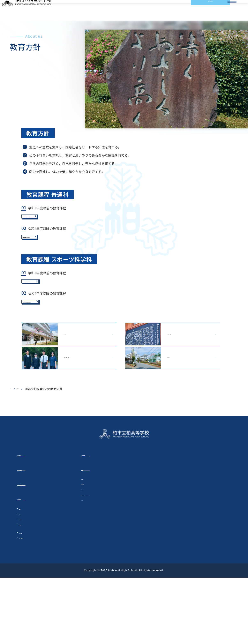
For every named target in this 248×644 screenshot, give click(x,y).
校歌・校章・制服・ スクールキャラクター (64, 418)
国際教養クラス (29, 590)
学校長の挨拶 (164, 389)
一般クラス (26, 580)
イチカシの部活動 (95, 518)
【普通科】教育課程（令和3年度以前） (56, 238)
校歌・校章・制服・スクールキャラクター (109, 559)
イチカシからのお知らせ (36, 534)
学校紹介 (30, 452)
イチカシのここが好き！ (36, 549)
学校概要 (53, 389)
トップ (14, 452)
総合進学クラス (29, 585)
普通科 (24, 575)
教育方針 (87, 554)
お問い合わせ (202, 10)
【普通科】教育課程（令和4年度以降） (56, 267)
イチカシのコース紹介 (34, 564)
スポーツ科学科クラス (33, 604)
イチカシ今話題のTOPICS (37, 518)
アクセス (160, 418)
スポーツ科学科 (31, 599)
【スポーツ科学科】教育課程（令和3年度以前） (63, 319)
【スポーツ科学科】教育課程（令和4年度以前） (63, 348)
